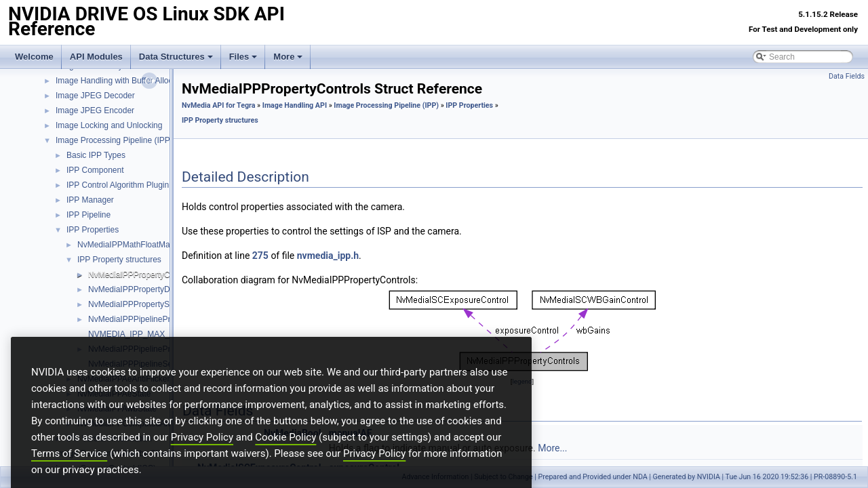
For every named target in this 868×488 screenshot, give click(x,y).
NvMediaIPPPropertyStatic (136, 304)
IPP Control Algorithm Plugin (118, 185)
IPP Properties (93, 230)
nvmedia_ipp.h (328, 256)
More (288, 57)
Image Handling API (295, 105)
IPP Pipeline (88, 215)
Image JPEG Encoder (95, 110)
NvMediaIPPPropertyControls (141, 274)
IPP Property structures (119, 260)
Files (243, 57)
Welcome (34, 57)
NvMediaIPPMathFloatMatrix (129, 245)
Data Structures (176, 57)
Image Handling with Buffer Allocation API (131, 81)
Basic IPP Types (96, 155)
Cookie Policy (285, 456)
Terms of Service (69, 472)
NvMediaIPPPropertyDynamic (142, 289)
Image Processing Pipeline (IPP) (114, 140)
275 (260, 256)
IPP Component (95, 170)
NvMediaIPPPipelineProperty (141, 319)
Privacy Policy (202, 456)
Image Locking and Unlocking (109, 125)
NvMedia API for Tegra (218, 105)
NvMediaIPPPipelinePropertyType (150, 349)
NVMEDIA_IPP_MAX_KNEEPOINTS (155, 334)
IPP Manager (90, 200)
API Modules (96, 57)
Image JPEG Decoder (95, 96)
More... (552, 448)
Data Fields (847, 76)
